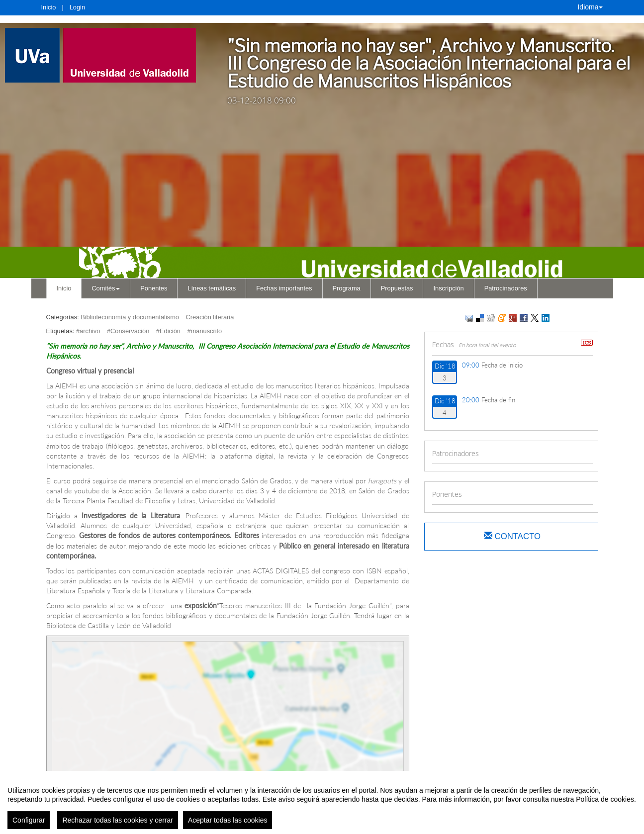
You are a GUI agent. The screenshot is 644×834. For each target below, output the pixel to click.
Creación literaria (210, 317)
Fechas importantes (284, 288)
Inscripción (448, 288)
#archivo (88, 331)
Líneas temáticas (212, 288)
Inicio (49, 7)
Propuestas (397, 288)
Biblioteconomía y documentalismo (130, 317)
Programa (347, 288)
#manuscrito (205, 331)
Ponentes (154, 288)
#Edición (168, 331)
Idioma (590, 7)
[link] (102, 55)
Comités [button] (106, 288)
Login (77, 7)
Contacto (512, 536)
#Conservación (128, 331)
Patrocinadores (506, 288)
